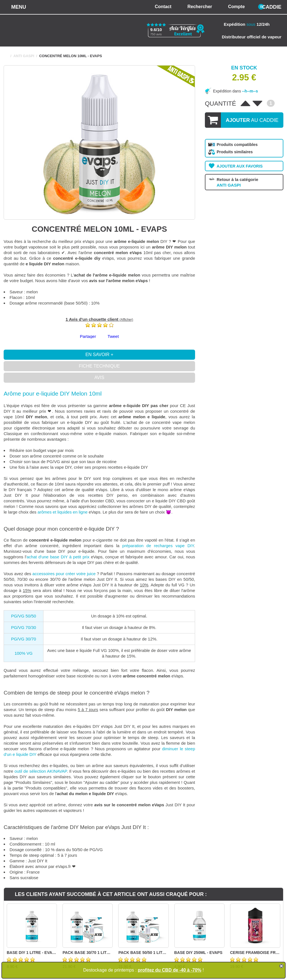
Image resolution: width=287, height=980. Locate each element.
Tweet (113, 336)
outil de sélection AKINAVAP (41, 771)
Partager (88, 336)
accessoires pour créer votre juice (64, 574)
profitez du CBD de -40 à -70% (170, 970)
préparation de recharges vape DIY (158, 546)
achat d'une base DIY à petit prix (58, 557)
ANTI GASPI (24, 56)
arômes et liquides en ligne (63, 512)
